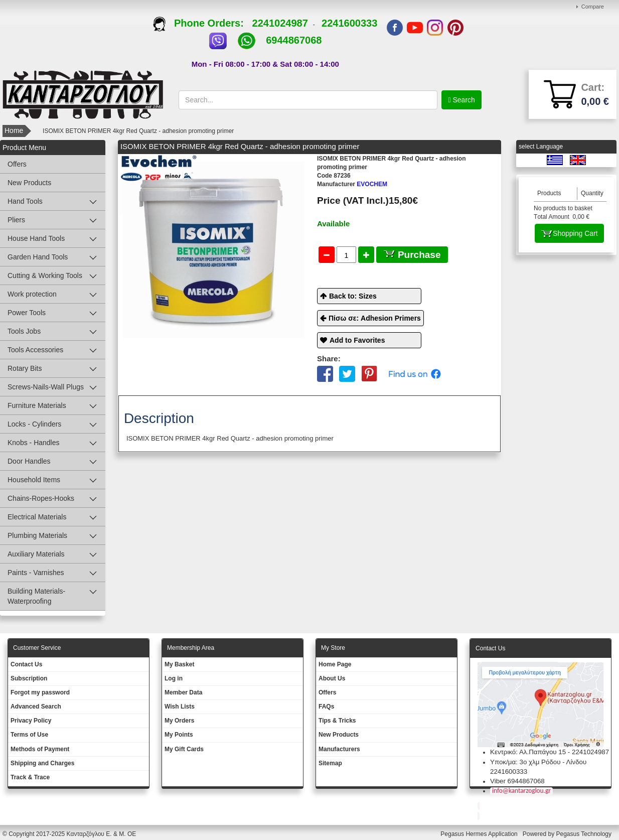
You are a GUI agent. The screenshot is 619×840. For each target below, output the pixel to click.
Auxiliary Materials (36, 554)
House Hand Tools (36, 238)
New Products (29, 183)
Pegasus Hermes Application (480, 834)
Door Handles (29, 461)
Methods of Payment (40, 749)
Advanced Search (36, 707)
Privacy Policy (31, 721)
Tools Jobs (24, 331)
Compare (593, 7)
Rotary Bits (25, 368)
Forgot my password (40, 692)
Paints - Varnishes (36, 573)
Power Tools (27, 313)
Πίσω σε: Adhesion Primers (375, 318)
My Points (179, 735)
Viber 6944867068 (517, 781)
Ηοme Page (335, 664)
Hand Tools (25, 201)
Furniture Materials (37, 405)
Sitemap (330, 763)
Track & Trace (30, 777)
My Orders (179, 721)
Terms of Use (29, 735)
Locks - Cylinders (34, 424)
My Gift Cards (184, 749)
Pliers (16, 220)
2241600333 (349, 23)
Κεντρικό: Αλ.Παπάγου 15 (528, 752)
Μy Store (333, 648)
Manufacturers (339, 749)
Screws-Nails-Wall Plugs (46, 387)
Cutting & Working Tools (45, 275)
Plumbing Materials (37, 535)
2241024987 (280, 23)
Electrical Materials (37, 517)
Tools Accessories (35, 350)
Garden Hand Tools (38, 257)
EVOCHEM (352, 184)
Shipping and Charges (42, 763)
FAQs (326, 707)
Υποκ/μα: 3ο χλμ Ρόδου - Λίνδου (538, 762)
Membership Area (191, 648)
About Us (332, 678)
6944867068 (294, 40)
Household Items (34, 480)
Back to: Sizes (353, 296)
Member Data (183, 692)
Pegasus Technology (584, 834)
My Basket (179, 664)
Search (463, 100)
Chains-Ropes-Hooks (41, 498)
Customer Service (37, 648)
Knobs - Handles (34, 443)
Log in (174, 678)
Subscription (29, 678)
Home (14, 130)
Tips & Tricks (337, 721)
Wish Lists (180, 707)
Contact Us (26, 664)
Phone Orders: (202, 23)
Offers (17, 164)
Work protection (32, 294)
